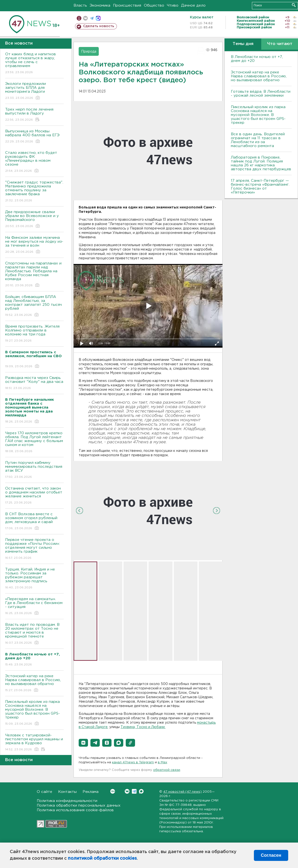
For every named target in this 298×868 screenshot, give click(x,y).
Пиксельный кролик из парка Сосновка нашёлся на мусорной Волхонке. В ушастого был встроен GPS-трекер (34, 713)
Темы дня (243, 44)
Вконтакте (113, 791)
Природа (89, 52)
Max (141, 791)
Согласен (271, 855)
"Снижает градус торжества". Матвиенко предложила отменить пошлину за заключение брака (34, 192)
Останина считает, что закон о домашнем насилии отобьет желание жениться (34, 496)
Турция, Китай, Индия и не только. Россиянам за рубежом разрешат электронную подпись (34, 579)
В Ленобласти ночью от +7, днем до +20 (257, 59)
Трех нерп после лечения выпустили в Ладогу (34, 115)
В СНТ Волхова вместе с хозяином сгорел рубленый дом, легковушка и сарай (34, 521)
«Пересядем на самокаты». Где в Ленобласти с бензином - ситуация (34, 606)
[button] (83, 743)
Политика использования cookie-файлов (75, 810)
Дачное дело (193, 6)
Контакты (67, 792)
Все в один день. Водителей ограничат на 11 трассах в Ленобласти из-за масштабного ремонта (258, 140)
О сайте (44, 792)
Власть (80, 6)
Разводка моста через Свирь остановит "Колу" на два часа (34, 383)
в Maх (162, 762)
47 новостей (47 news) (182, 792)
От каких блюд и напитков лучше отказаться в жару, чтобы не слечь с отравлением (34, 63)
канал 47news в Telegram (133, 762)
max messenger (98, 18)
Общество (154, 6)
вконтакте (85, 18)
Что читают (280, 44)
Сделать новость (99, 26)
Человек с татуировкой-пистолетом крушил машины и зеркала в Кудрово (34, 743)
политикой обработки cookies (102, 858)
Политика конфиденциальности (67, 801)
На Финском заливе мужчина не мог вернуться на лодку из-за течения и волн (34, 245)
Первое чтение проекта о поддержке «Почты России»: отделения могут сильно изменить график (34, 549)
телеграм (92, 18)
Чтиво (173, 6)
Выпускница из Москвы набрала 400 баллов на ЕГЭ (34, 137)
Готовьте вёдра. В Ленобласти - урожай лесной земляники (261, 94)
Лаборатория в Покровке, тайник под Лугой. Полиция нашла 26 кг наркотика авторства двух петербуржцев (261, 163)
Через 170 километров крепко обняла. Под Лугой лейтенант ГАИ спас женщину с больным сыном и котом (34, 442)
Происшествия (127, 6)
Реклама (91, 792)
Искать (294, 5)
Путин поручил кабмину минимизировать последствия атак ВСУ (34, 470)
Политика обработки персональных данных (79, 805)
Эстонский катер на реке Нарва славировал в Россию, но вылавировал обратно (34, 683)
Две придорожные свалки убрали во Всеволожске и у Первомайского (34, 219)
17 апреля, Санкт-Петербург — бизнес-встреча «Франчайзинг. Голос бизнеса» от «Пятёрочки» (260, 187)
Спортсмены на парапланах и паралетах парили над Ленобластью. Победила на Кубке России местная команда (34, 275)
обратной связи (167, 770)
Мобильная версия (79, 18)
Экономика (100, 6)
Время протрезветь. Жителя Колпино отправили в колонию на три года (34, 334)
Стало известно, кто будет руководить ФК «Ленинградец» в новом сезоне (34, 162)
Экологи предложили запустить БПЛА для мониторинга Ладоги (34, 91)
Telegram (134, 791)
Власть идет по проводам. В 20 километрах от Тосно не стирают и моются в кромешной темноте (34, 634)
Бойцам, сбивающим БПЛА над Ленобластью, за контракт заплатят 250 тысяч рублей (34, 306)
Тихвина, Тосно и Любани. (143, 727)
